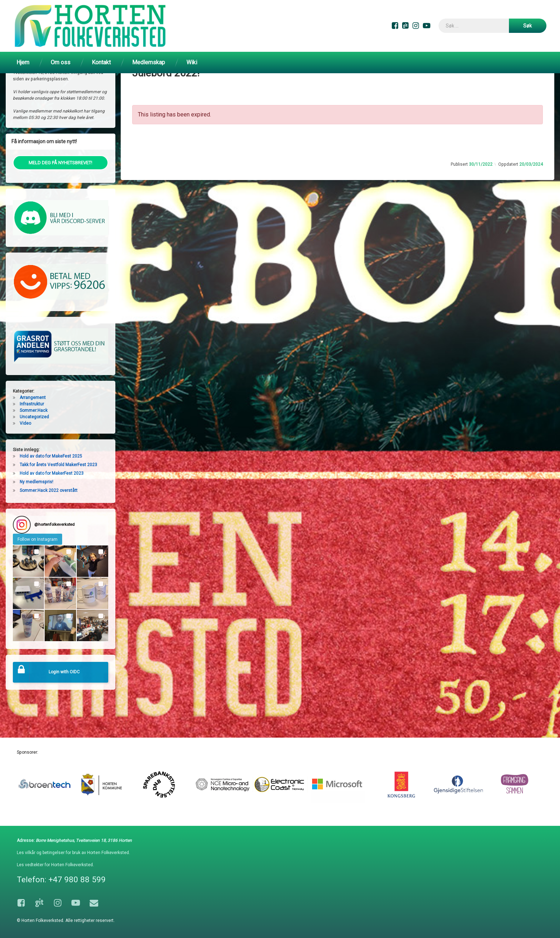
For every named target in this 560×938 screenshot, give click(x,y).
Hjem (23, 62)
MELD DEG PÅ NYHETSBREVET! (60, 189)
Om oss (61, 62)
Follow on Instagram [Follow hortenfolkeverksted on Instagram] (37, 565)
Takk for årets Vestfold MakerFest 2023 (58, 491)
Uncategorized (34, 443)
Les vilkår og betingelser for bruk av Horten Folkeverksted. (73, 853)
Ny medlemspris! (36, 508)
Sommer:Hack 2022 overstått (49, 517)
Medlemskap (149, 62)
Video (25, 449)
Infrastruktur (32, 430)
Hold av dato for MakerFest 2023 (52, 499)
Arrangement (33, 424)
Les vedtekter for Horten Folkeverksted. (55, 865)
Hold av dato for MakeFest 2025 (51, 482)
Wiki (192, 62)
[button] (29, 587)
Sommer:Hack (34, 436)
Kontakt (101, 62)
